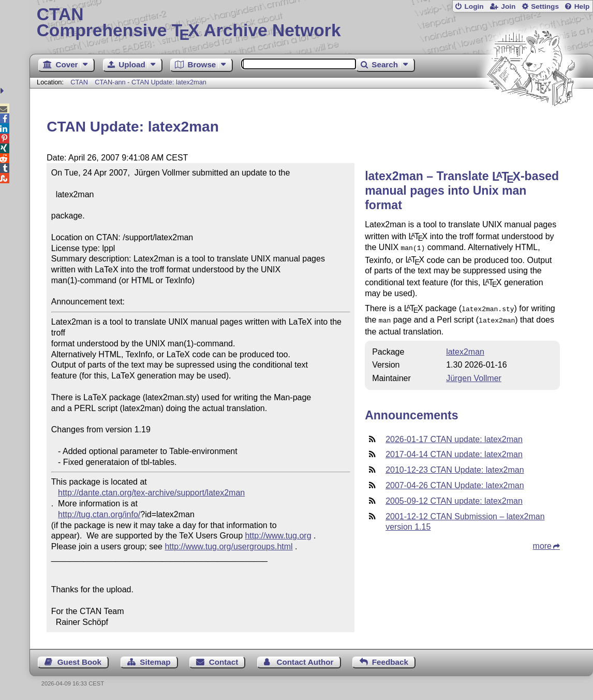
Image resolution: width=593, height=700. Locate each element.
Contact (224, 662)
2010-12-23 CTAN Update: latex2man (455, 467)
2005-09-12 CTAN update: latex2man (454, 498)
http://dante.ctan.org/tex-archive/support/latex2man (151, 493)
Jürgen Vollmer (474, 375)
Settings (545, 6)
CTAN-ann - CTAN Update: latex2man (151, 82)
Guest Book (79, 662)
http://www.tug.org (278, 536)
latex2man (465, 349)
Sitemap (155, 662)
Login (474, 6)
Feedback (390, 662)
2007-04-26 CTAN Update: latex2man (455, 482)
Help (582, 6)
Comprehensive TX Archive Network (312, 23)
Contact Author (305, 662)
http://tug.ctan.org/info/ (99, 514)
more (542, 543)
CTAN (79, 82)
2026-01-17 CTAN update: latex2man (454, 436)
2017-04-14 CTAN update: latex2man (454, 451)
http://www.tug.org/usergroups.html (228, 546)
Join (508, 6)
